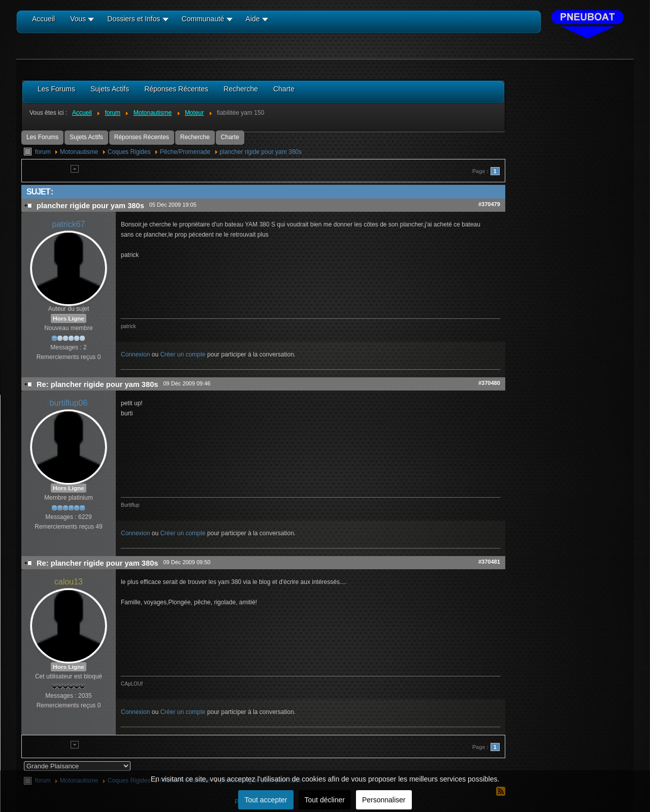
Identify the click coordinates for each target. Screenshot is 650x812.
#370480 (489, 383)
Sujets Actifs (86, 137)
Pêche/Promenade (185, 152)
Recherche (195, 137)
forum (43, 152)
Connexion (135, 354)
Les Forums (42, 137)
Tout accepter (266, 800)
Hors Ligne (69, 318)
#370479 (489, 204)
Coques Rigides (129, 152)
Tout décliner (325, 800)
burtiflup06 (69, 403)
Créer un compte (183, 354)
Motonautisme (79, 152)
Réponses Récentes (142, 137)
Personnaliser (384, 800)
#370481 (489, 562)
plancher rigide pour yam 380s (261, 152)
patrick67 (69, 224)
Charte (230, 137)
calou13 (69, 582)
